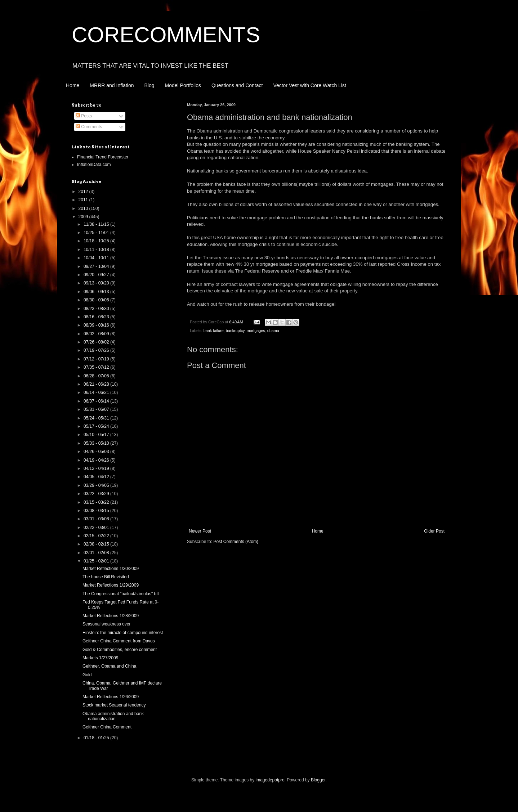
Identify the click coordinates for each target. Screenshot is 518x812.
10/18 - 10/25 (97, 241)
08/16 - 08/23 (97, 317)
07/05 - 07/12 (97, 367)
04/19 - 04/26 (97, 460)
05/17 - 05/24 (97, 426)
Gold (87, 675)
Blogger (318, 780)
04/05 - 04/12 (97, 477)
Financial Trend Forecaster (103, 157)
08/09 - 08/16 (97, 325)
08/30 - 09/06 (97, 300)
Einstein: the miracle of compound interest (123, 633)
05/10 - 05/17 (97, 435)
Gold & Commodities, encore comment (120, 650)
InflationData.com (94, 165)
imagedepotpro (270, 780)
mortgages (256, 331)
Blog (149, 85)
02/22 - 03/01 (97, 528)
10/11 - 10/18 (97, 250)
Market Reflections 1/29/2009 (111, 585)
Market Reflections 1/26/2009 (111, 697)
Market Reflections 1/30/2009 (111, 569)
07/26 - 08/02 (97, 342)
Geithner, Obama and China (109, 666)
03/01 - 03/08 (97, 519)
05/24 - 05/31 (97, 418)
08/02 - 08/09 (97, 334)
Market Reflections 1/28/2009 (111, 616)
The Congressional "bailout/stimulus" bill (121, 594)
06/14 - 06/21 (97, 392)
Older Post (434, 531)
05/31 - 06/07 (97, 409)
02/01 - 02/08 (97, 553)
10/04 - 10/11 (97, 258)
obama (273, 331)
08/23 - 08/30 (97, 309)
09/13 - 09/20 (97, 283)
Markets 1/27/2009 (100, 658)
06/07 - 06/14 (97, 401)
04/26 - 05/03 (97, 452)
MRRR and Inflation (112, 85)
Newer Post (200, 531)
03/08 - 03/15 (97, 511)
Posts (84, 116)
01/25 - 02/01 (97, 561)
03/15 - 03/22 (97, 502)
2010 (84, 208)
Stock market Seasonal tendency (114, 705)
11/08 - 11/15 (97, 224)
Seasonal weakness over (106, 624)
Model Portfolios (183, 85)
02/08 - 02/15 (97, 544)
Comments (89, 127)
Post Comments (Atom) (236, 542)
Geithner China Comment (107, 727)
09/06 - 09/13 (97, 292)
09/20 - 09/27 (97, 275)
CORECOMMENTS (166, 35)
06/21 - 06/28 (97, 384)
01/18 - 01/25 (97, 738)
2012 (84, 192)
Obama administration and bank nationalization (113, 716)
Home (73, 85)
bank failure (214, 331)
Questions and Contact (237, 85)
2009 (84, 217)
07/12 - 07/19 (97, 359)
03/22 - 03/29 (97, 494)
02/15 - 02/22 (97, 536)
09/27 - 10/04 (97, 266)
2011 (84, 200)
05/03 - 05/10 (97, 443)
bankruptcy (235, 331)
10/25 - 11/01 (97, 233)
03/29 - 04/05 (97, 485)
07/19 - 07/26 (97, 350)
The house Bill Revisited (106, 577)
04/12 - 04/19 (97, 468)
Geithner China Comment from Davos (119, 641)
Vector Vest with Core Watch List (310, 85)
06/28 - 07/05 (97, 376)
